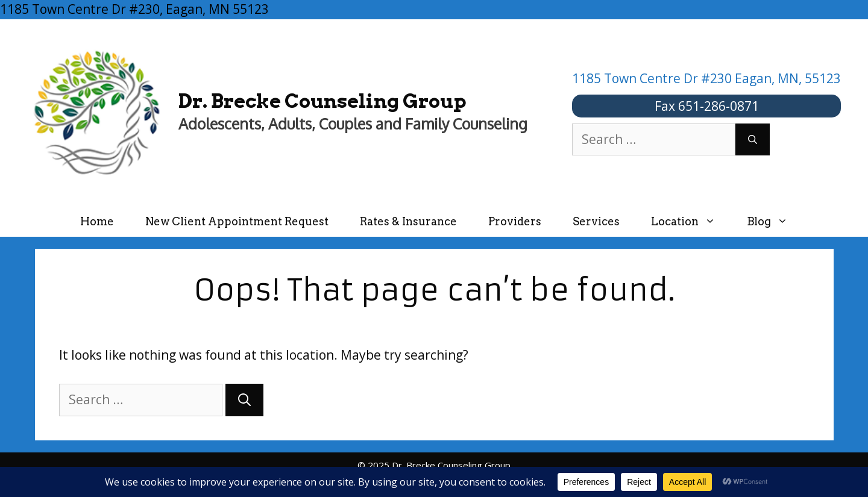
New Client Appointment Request (237, 221)
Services (596, 221)
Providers (515, 221)
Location (691, 221)
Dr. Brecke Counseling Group (322, 101)
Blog (775, 221)
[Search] (753, 140)
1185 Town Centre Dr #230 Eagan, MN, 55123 (706, 78)
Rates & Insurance (408, 221)
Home (97, 221)
